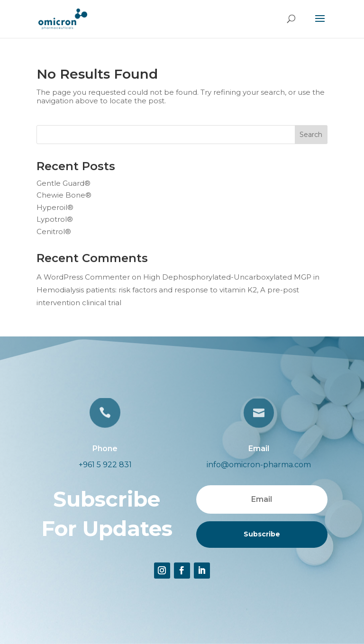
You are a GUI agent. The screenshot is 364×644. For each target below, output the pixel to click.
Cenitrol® (54, 231)
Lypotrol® (55, 219)
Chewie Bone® (64, 195)
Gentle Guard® (64, 183)
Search (311, 135)
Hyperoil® (55, 207)
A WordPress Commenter (83, 277)
